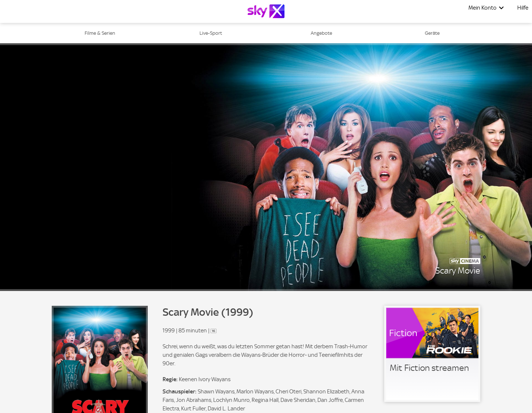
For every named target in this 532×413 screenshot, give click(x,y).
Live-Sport (211, 33)
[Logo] (266, 11)
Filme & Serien (100, 33)
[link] (432, 354)
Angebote (321, 33)
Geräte (432, 33)
